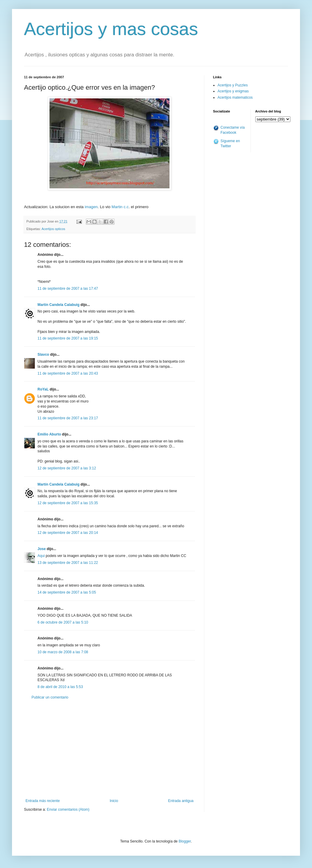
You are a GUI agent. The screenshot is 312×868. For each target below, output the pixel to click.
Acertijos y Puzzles (233, 85)
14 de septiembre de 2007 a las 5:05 (67, 592)
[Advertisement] (109, 749)
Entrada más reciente (43, 801)
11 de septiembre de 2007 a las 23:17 (68, 418)
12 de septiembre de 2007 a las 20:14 (68, 533)
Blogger (185, 841)
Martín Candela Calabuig (58, 305)
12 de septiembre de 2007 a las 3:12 (67, 468)
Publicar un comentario (50, 697)
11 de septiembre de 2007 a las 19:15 (68, 338)
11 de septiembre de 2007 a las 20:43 (68, 373)
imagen (91, 207)
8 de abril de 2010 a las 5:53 (60, 687)
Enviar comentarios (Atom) (68, 810)
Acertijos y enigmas (233, 91)
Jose (42, 549)
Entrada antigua (181, 801)
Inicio (114, 801)
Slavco (43, 355)
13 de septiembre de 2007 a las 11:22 (68, 563)
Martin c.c (120, 207)
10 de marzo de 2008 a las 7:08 (63, 652)
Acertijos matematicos (235, 97)
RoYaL (43, 389)
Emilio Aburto (49, 434)
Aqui (42, 556)
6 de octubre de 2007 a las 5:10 (63, 622)
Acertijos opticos (53, 229)
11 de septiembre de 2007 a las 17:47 (68, 289)
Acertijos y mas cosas (111, 29)
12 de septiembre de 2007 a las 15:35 (68, 503)
